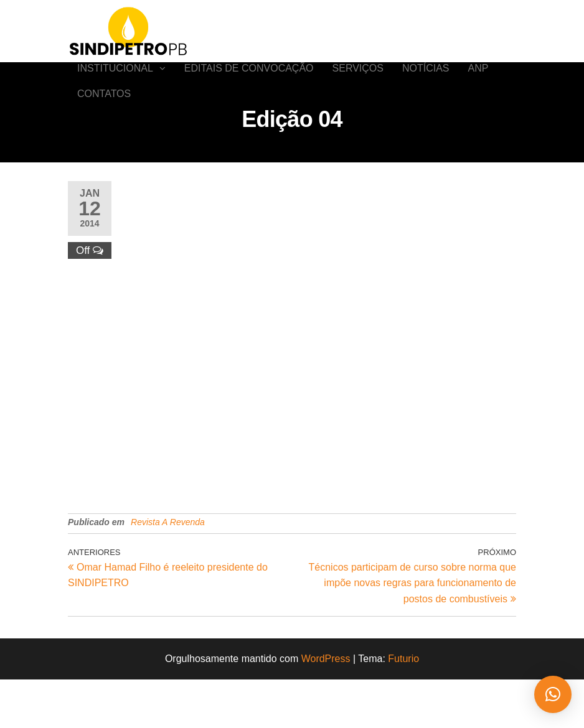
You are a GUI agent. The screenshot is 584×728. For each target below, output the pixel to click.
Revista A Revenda (168, 571)
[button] (553, 694)
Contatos (104, 130)
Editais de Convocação (249, 81)
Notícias (426, 81)
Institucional (115, 81)
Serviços (358, 81)
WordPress (326, 708)
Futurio (403, 708)
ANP (478, 81)
